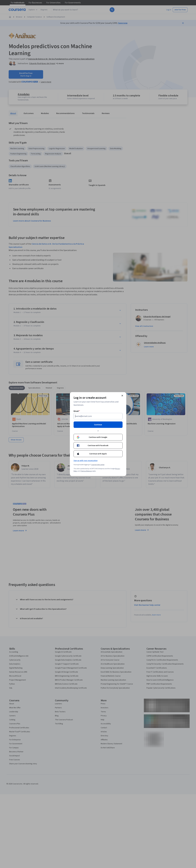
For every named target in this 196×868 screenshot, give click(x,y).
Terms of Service (86, 471)
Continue (98, 425)
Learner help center (98, 465)
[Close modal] (122, 396)
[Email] (98, 416)
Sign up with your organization (86, 460)
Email (77, 411)
